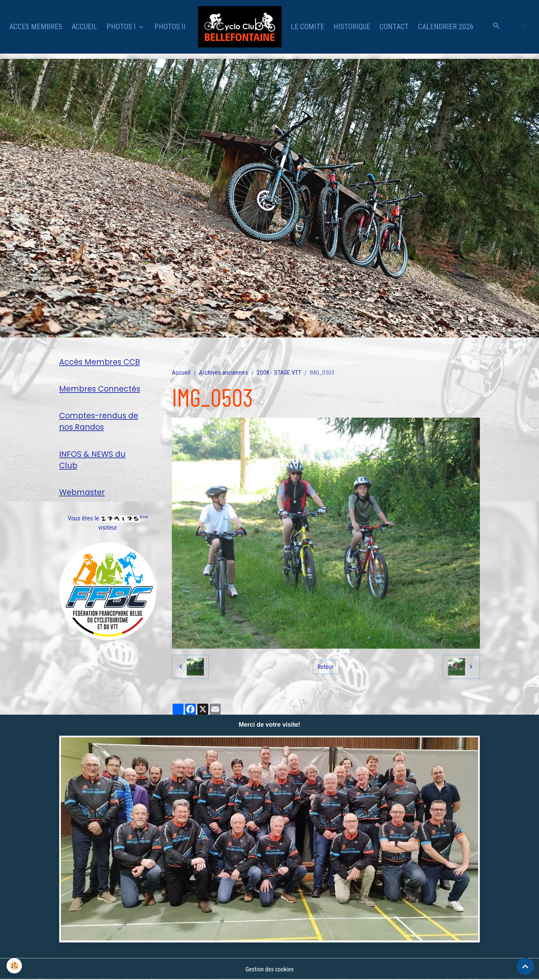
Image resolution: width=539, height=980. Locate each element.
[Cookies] (15, 966)
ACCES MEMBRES (36, 27)
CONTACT (394, 27)
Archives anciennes (224, 372)
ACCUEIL (84, 27)
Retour (326, 666)
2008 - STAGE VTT (279, 372)
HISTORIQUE (352, 27)
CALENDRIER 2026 (446, 27)
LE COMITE (307, 27)
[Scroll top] (525, 966)
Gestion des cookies (269, 969)
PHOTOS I (122, 27)
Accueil (181, 372)
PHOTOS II (170, 27)
